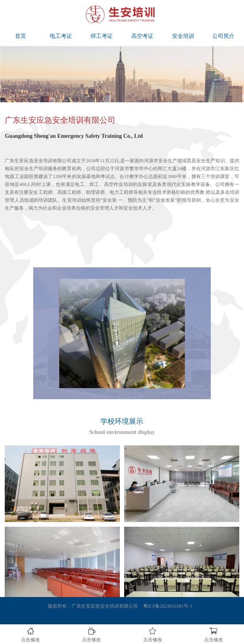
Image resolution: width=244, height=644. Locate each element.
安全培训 (183, 36)
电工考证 (61, 36)
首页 (21, 36)
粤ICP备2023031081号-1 (168, 606)
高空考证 (142, 36)
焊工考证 (102, 36)
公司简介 (223, 36)
